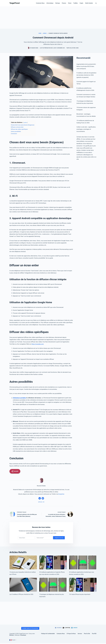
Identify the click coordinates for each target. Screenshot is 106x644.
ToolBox (76, 3)
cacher (25, 122)
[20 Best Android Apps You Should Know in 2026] (83, 562)
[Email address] (44, 538)
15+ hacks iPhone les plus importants (80, 594)
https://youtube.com (38, 344)
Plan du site (87, 634)
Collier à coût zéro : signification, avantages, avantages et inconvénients (86, 129)
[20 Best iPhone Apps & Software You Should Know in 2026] (53, 562)
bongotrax (61, 494)
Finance (64, 3)
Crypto (81, 3)
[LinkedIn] (74, 628)
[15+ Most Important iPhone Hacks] (83, 585)
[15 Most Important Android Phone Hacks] (53, 585)
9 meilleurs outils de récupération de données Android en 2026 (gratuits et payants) (86, 75)
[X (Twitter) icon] (43, 498)
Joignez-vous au (59, 538)
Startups (58, 3)
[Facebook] (58, 628)
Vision (70, 3)
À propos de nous (71, 634)
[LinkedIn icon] (40, 498)
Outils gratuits (89, 3)
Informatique (50, 3)
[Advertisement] (53, 17)
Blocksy (12, 635)
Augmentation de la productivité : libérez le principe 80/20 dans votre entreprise (86, 66)
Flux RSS (94, 634)
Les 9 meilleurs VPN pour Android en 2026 (21, 594)
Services (80, 634)
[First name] (26, 538)
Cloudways (23, 635)
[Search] (96, 3)
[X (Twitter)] (66, 628)
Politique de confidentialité (48, 634)
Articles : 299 (41, 502)
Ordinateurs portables (19, 398)
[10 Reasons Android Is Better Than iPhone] (23, 562)
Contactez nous (40, 3)
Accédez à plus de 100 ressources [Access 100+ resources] (30, 628)
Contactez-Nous (61, 634)
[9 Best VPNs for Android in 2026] (23, 585)
